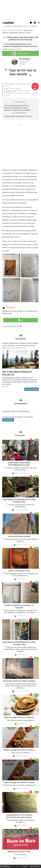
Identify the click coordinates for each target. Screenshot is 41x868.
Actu (24, 26)
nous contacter (35, 866)
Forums (34, 26)
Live (29, 26)
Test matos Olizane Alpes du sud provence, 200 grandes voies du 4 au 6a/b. (20, 45)
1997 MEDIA (5, 866)
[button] (35, 23)
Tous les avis (32, 326)
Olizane (20, 30)
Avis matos (8, 26)
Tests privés (20, 339)
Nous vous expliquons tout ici (17, 348)
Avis (9, 30)
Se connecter (8, 420)
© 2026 (25, 866)
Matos (4, 30)
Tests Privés (17, 26)
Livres (14, 30)
